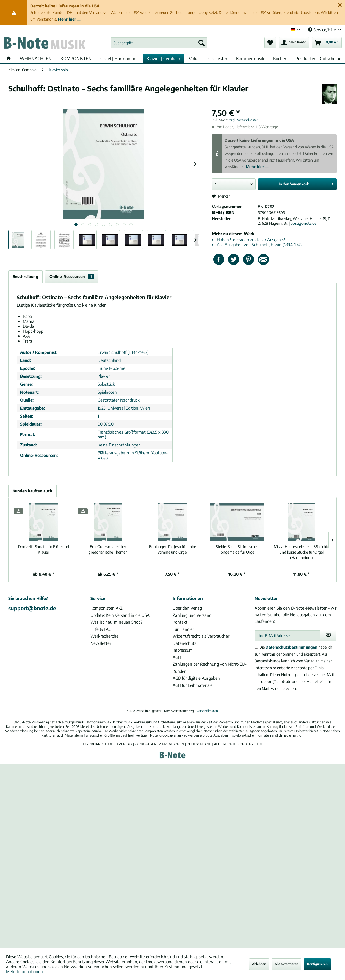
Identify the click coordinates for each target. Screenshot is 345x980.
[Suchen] (202, 43)
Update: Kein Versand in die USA (120, 615)
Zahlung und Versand (192, 615)
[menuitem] (159, 43)
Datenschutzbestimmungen (292, 647)
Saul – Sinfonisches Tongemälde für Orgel (237, 549)
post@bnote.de (303, 223)
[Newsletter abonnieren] (328, 635)
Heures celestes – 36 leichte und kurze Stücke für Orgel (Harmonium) (302, 552)
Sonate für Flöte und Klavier (44, 549)
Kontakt (180, 622)
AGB (177, 657)
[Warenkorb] (327, 43)
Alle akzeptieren (286, 964)
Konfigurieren (317, 964)
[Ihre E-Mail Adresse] (287, 635)
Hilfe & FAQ (101, 629)
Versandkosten (207, 711)
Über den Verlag (187, 608)
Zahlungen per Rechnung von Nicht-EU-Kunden (210, 668)
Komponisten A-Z (107, 608)
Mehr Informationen (24, 971)
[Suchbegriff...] (159, 43)
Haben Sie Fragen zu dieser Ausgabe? (248, 240)
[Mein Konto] (294, 43)
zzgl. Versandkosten (244, 120)
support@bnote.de (32, 608)
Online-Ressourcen (72, 277)
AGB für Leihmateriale (193, 685)
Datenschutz (184, 643)
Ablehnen (259, 964)
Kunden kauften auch (32, 491)
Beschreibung (25, 277)
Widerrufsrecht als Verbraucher (201, 636)
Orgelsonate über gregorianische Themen (108, 549)
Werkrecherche (104, 636)
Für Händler (183, 629)
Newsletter (101, 643)
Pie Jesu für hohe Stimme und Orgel (172, 549)
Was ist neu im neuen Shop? (116, 622)
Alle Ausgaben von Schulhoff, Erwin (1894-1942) (258, 245)
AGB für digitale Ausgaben (196, 678)
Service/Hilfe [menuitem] (323, 30)
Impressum (183, 650)
